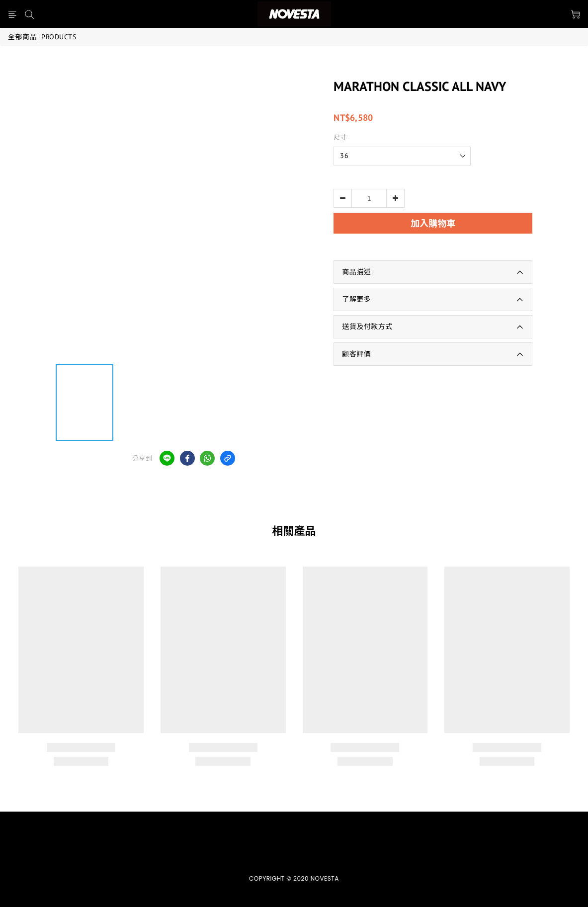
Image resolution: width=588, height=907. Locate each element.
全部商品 (22, 37)
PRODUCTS (59, 37)
